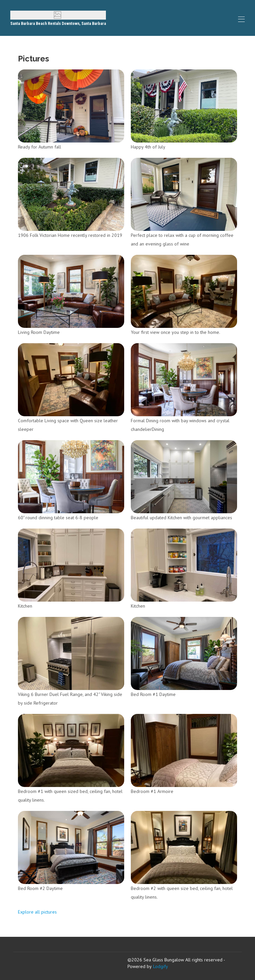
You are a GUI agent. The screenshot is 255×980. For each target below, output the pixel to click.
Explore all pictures (37, 912)
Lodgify (161, 966)
